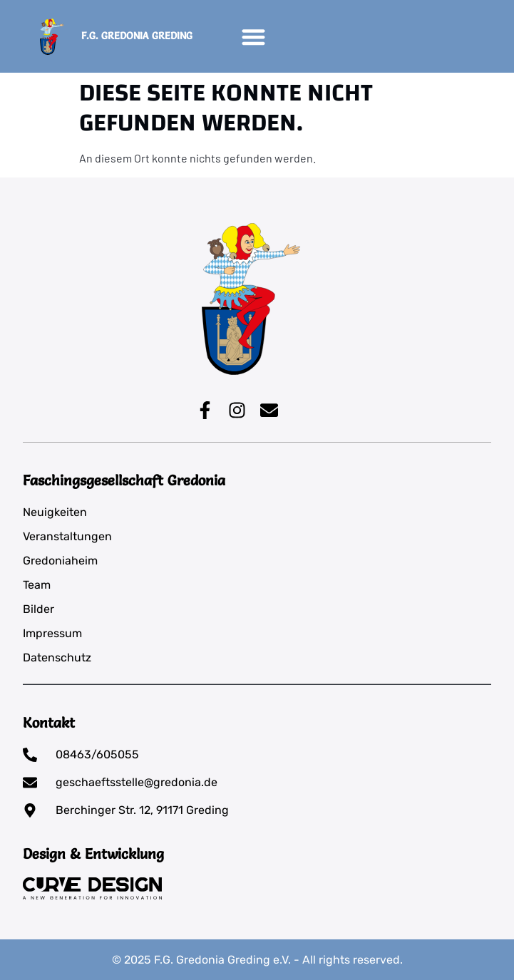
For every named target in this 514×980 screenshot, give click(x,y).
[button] (253, 37)
